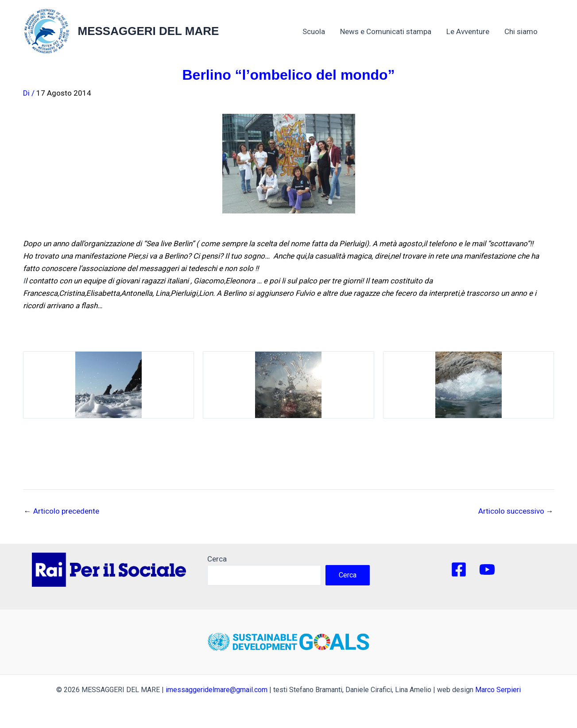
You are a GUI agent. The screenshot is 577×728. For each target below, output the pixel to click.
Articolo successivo (516, 511)
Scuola (314, 31)
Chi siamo (525, 31)
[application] (542, 31)
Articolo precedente (62, 511)
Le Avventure (468, 31)
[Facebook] (459, 569)
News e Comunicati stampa (386, 31)
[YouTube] (487, 569)
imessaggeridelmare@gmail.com (217, 690)
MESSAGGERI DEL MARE (149, 31)
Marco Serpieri (498, 690)
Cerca (217, 559)
